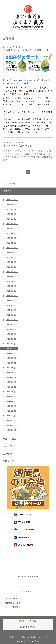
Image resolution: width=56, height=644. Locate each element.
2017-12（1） (12, 387)
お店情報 (7, 454)
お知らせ (7, 191)
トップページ (10, 184)
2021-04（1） (12, 310)
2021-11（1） (12, 281)
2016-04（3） (12, 430)
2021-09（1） (12, 286)
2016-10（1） (12, 416)
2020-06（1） (12, 334)
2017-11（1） (12, 392)
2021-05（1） (12, 305)
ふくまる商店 (21, 637)
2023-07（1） (12, 233)
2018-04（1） (12, 382)
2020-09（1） (12, 325)
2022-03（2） (12, 277)
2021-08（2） (12, 291)
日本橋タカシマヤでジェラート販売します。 (27, 50)
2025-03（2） (12, 209)
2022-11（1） (12, 253)
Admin (38, 641)
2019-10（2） (12, 349)
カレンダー (9, 446)
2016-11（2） (12, 411)
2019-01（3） (12, 368)
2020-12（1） (12, 320)
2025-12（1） (12, 200)
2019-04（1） (12, 363)
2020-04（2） (12, 344)
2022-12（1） (12, 248)
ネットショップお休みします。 (20, 145)
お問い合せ (9, 461)
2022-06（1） (12, 267)
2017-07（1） (12, 401)
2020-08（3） (12, 329)
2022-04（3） (12, 272)
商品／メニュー (11, 439)
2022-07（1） (12, 262)
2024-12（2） (12, 219)
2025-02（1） (12, 214)
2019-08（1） (12, 353)
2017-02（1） (12, 406)
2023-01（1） (12, 243)
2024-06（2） (12, 229)
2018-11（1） (12, 373)
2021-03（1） (12, 315)
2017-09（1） (12, 397)
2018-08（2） (12, 377)
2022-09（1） (12, 257)
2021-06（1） (12, 301)
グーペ (30, 641)
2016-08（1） (12, 425)
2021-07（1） (12, 296)
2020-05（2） (12, 339)
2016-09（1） (12, 421)
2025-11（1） (12, 205)
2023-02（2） (12, 238)
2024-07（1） (12, 224)
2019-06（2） (12, 358)
